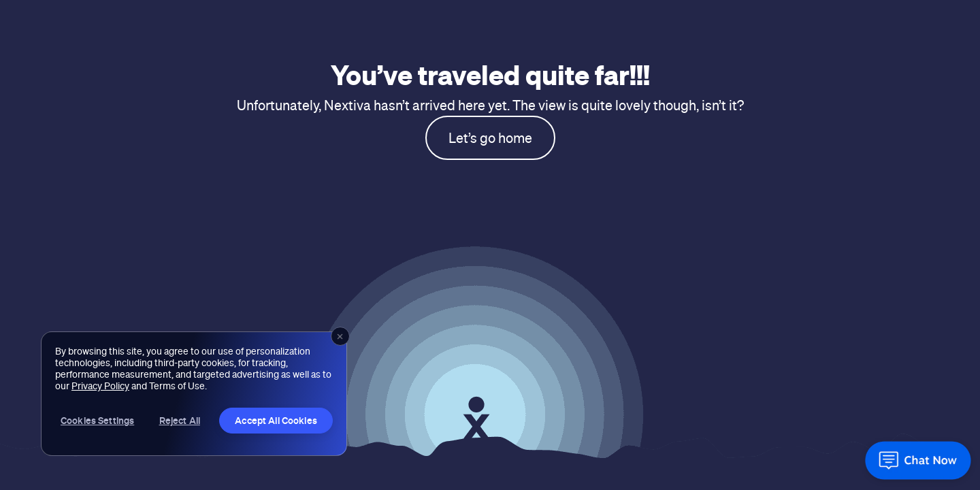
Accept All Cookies (276, 420)
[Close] (340, 336)
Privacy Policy (100, 386)
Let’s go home (490, 138)
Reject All (180, 420)
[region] (194, 394)
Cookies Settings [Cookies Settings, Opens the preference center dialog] (97, 420)
